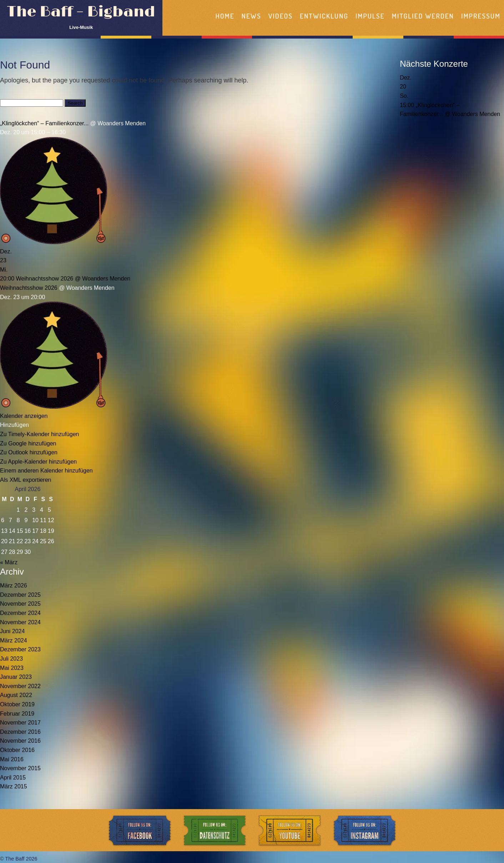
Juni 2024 (12, 631)
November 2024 (20, 622)
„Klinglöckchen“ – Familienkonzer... (44, 123)
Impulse (370, 16)
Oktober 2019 (17, 704)
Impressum (481, 16)
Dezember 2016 (20, 732)
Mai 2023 (12, 668)
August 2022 (16, 695)
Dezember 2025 (20, 595)
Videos (281, 16)
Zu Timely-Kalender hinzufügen (39, 434)
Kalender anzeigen (24, 416)
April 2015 (13, 778)
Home (225, 16)
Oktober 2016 (17, 750)
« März (9, 562)
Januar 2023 (16, 677)
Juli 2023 (11, 659)
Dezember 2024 (20, 613)
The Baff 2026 (21, 859)
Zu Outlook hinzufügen (29, 452)
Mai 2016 (12, 759)
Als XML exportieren (26, 480)
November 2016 (20, 741)
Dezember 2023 (20, 649)
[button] (14, 425)
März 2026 (14, 586)
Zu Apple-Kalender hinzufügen (38, 462)
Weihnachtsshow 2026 (29, 288)
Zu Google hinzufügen (28, 443)
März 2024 (14, 640)
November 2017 (20, 723)
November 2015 (20, 768)
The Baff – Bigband (81, 12)
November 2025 (20, 604)
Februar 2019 (17, 714)
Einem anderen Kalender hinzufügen (46, 471)
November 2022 (20, 686)
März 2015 (14, 786)
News (251, 16)
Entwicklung (324, 16)
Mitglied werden (423, 16)
